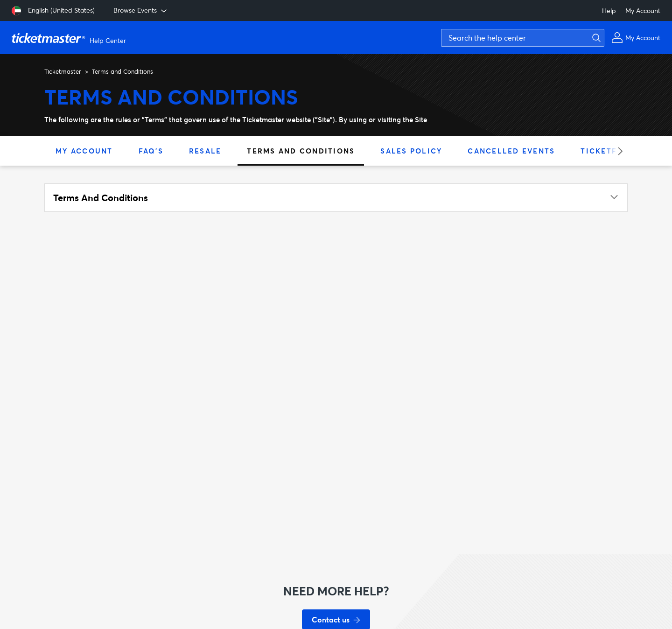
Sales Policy (411, 151)
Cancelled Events (511, 151)
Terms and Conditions (301, 151)
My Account (643, 10)
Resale (205, 151)
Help (609, 10)
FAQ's (151, 151)
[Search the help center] (523, 38)
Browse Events (141, 10)
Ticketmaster (63, 71)
